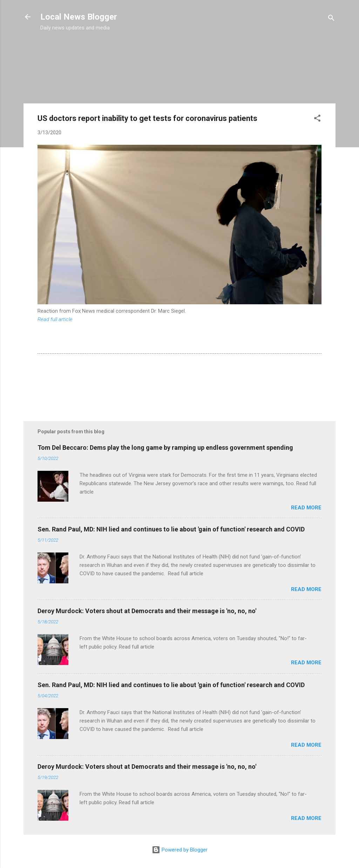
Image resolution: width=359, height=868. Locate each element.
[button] (317, 119)
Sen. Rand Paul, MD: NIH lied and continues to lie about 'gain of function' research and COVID (171, 529)
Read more (306, 508)
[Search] (331, 19)
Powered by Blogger (180, 850)
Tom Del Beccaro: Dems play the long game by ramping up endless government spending (165, 447)
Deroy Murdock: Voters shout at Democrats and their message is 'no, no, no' (147, 611)
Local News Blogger (79, 17)
